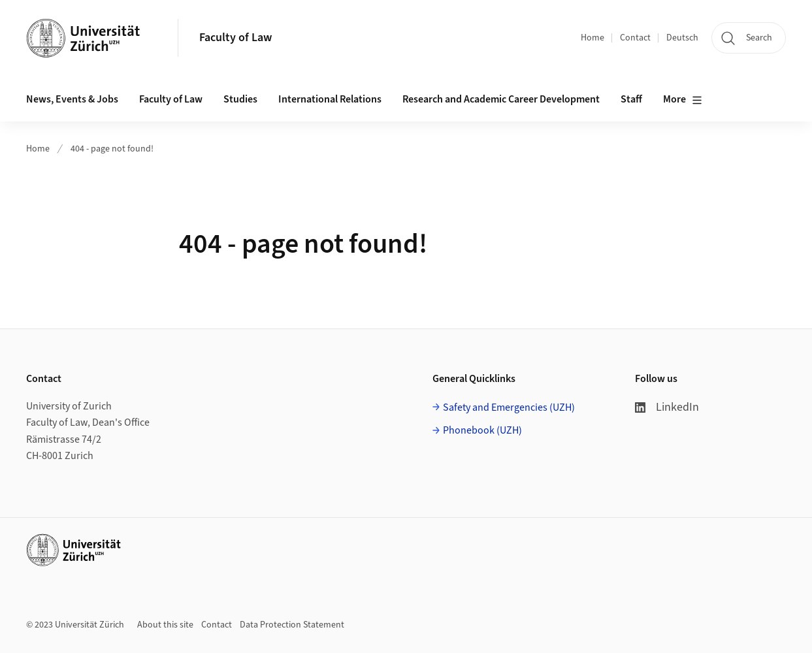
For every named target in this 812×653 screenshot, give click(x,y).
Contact (635, 38)
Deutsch (682, 38)
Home (593, 38)
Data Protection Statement (292, 625)
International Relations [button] (330, 99)
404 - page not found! (112, 149)
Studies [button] (240, 99)
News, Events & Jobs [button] (72, 99)
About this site (165, 625)
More (683, 100)
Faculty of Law (235, 38)
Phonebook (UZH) (482, 430)
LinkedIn (667, 407)
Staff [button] (631, 99)
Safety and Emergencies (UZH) (509, 407)
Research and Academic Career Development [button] (501, 99)
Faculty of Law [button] (171, 99)
